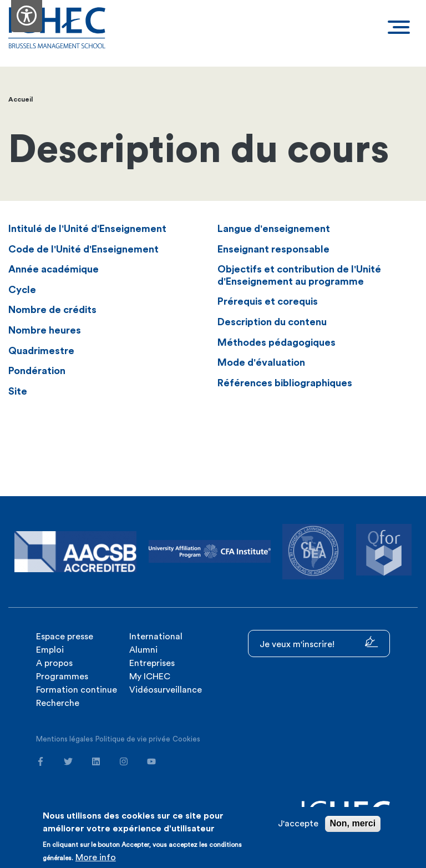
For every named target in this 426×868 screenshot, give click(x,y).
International (156, 637)
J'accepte (298, 824)
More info (96, 857)
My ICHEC (150, 677)
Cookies (186, 739)
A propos (54, 663)
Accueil (21, 99)
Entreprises (152, 663)
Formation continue (77, 690)
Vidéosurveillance (166, 690)
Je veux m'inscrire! (319, 642)
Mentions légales (65, 739)
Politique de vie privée (133, 739)
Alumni (143, 650)
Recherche (58, 703)
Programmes (62, 677)
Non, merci (353, 823)
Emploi (50, 650)
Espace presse (65, 637)
